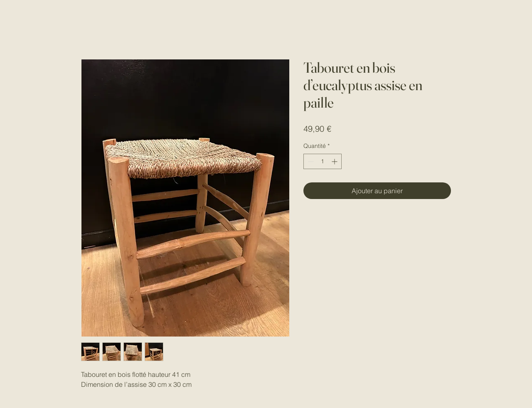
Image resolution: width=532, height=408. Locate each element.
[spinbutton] (323, 161)
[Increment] (335, 161)
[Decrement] (310, 161)
